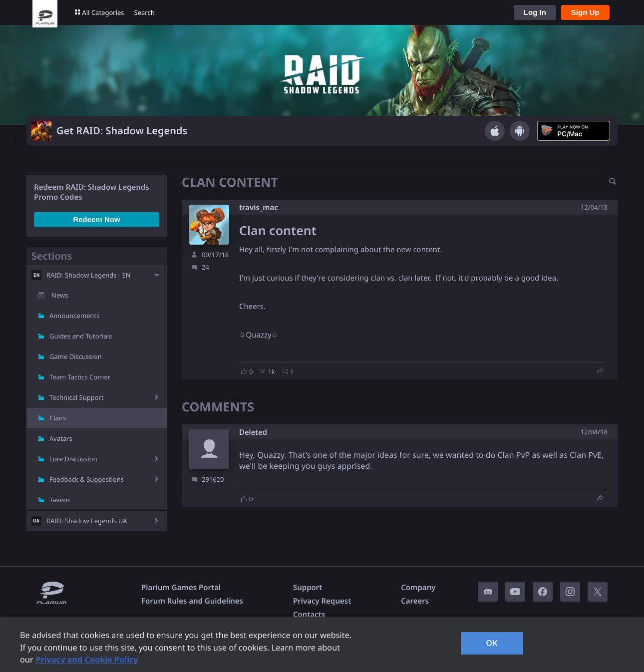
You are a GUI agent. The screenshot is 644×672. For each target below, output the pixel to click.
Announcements (74, 316)
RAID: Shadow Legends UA (87, 521)
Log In (535, 12)
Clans (58, 418)
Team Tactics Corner (80, 377)
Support (308, 588)
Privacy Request (322, 601)
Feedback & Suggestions (87, 479)
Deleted (253, 433)
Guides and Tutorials (81, 336)
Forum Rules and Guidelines (192, 601)
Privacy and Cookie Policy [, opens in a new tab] (87, 660)
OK (492, 643)
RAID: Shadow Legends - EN (89, 275)
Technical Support (77, 397)
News (60, 295)
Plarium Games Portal (181, 588)
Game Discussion (76, 356)
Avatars (61, 438)
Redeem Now (96, 219)
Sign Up (585, 12)
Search (145, 12)
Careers (415, 601)
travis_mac (259, 208)
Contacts (309, 615)
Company (418, 588)
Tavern (60, 500)
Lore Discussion (73, 459)
